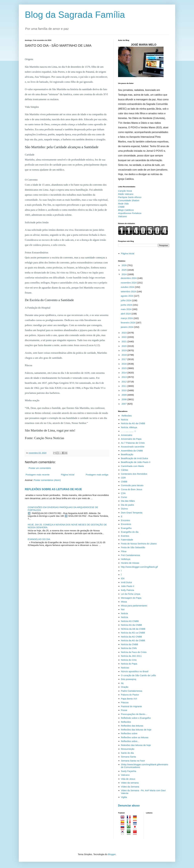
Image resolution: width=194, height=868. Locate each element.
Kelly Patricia (128, 590)
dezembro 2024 (129, 278)
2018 (124, 355)
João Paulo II (128, 586)
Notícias (125, 668)
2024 (124, 274)
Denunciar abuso (129, 806)
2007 (124, 404)
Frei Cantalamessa (130, 555)
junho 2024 (127, 305)
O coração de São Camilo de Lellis (138, 675)
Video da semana (130, 783)
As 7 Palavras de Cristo (133, 443)
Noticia (124, 613)
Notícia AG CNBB (130, 621)
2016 (124, 364)
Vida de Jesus (128, 779)
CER (123, 478)
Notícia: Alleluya (129, 427)
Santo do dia (127, 753)
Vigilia (124, 797)
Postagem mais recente (38, 475)
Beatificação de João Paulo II (136, 462)
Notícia (125, 420)
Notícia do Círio (129, 660)
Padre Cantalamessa (132, 691)
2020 (124, 346)
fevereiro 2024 (128, 323)
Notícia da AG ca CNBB (133, 633)
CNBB (124, 482)
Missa (124, 602)
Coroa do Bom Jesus (132, 489)
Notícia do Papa (129, 664)
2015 (124, 368)
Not (123, 609)
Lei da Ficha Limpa (131, 594)
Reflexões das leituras (132, 726)
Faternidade (127, 540)
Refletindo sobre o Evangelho (136, 718)
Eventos (125, 536)
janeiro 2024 (127, 327)
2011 (124, 386)
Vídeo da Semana (130, 787)
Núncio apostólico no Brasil (135, 671)
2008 (124, 399)
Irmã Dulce (126, 582)
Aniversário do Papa (131, 439)
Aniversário (127, 435)
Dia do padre (127, 505)
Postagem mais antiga (97, 475)
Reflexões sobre (129, 733)
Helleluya (126, 559)
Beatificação (127, 454)
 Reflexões (126, 416)
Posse (124, 710)
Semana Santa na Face (133, 761)
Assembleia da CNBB (132, 451)
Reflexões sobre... (130, 741)
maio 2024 (126, 309)
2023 (124, 333)
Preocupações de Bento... (134, 714)
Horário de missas (130, 563)
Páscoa (125, 702)
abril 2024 (126, 314)
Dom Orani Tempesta (132, 513)
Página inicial (68, 475)
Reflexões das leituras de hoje (136, 730)
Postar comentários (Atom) (47, 480)
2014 (124, 373)
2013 (124, 377)
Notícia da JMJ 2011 (131, 656)
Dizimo (124, 509)
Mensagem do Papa (131, 598)
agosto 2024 (127, 296)
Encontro (125, 520)
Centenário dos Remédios (134, 474)
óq (122, 683)
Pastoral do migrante (131, 706)
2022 (124, 337)
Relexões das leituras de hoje (136, 745)
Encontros (126, 524)
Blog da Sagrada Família (75, 15)
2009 (124, 395)
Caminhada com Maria (132, 466)
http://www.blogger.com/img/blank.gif (139, 567)
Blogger (112, 854)
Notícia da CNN (129, 648)
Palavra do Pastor (130, 695)
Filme (124, 551)
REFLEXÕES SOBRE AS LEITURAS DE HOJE (53, 489)
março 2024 (127, 318)
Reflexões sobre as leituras (135, 737)
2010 (124, 390)
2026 (124, 265)
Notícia (125, 617)
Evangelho (126, 528)
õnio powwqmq (129, 679)
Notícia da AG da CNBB (133, 423)
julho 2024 (126, 300)
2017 (124, 359)
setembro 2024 (129, 291)
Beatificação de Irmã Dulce (135, 458)
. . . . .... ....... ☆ (129, 431)
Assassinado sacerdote (133, 447)
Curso (124, 497)
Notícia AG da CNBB (131, 625)
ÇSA (123, 493)
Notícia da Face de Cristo (134, 652)
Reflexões (126, 722)
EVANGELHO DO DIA (39, 539)
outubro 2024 (128, 287)
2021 (124, 341)
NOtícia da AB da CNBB (133, 629)
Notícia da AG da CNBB (133, 640)
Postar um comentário (40, 468)
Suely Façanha (129, 771)
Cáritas (125, 470)
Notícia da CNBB (130, 644)
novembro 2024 (129, 283)
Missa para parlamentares (134, 606)
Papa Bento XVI (129, 699)
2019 (124, 350)
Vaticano (125, 775)
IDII (123, 578)
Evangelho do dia (130, 532)
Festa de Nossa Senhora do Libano (139, 544)
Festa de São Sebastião (133, 547)
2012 (124, 382)
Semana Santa (128, 757)
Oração (125, 687)
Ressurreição (128, 749)
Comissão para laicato (132, 485)
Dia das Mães (128, 501)
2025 (124, 270)
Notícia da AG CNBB (131, 637)
